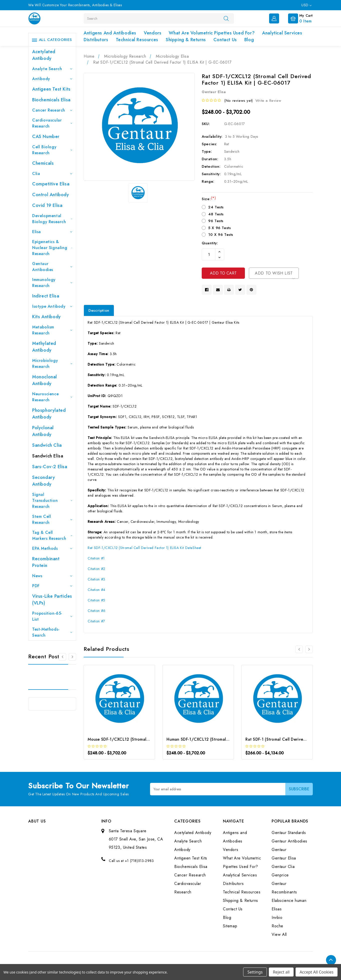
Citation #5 (96, 600)
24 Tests (216, 207)
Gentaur (279, 850)
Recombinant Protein (46, 562)
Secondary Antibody (44, 481)
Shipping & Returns (186, 40)
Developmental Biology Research (52, 219)
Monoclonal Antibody (45, 380)
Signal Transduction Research (52, 500)
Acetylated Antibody (44, 55)
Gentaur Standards (289, 833)
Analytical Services (282, 33)
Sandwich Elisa (48, 456)
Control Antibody (51, 195)
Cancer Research (52, 110)
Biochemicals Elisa (51, 100)
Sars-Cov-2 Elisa (50, 467)
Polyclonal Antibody (43, 431)
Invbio (277, 918)
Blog (249, 40)
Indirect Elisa (46, 296)
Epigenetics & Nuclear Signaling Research (52, 248)
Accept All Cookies (317, 972)
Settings (255, 972)
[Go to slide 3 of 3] (62, 657)
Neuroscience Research (52, 397)
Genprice (280, 875)
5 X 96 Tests (219, 228)
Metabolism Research (52, 330)
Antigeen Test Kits (51, 89)
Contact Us (225, 40)
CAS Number (46, 137)
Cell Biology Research (52, 150)
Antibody (52, 79)
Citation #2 (96, 569)
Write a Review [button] (268, 101)
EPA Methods (52, 548)
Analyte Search (52, 69)
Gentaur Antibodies (52, 267)
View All (279, 935)
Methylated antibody (44, 347)
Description (99, 310)
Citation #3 (96, 579)
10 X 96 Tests (221, 235)
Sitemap (230, 926)
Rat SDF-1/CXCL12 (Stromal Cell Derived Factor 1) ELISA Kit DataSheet (144, 548)
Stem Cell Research (52, 519)
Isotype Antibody (52, 306)
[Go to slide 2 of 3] (72, 657)
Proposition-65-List (52, 616)
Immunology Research (52, 283)
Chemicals (43, 163)
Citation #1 (96, 558)
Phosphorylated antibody (49, 414)
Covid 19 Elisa (47, 205)
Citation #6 (97, 611)
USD (306, 5)
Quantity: (210, 243)
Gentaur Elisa (284, 858)
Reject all (281, 972)
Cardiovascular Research (52, 123)
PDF (52, 586)
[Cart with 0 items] (296, 18)
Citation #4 (96, 590)
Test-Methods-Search (52, 632)
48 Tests (216, 214)
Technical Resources (137, 40)
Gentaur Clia (283, 867)
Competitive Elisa (51, 184)
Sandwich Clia (47, 445)
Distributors (96, 40)
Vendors (153, 33)
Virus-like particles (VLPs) (52, 600)
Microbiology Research (52, 363)
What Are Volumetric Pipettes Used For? (212, 33)
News (52, 576)
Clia (52, 174)
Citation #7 (96, 621)
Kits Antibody (47, 317)
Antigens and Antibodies (110, 33)
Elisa (52, 232)
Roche (277, 926)
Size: (209, 199)
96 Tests (216, 221)
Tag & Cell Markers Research (52, 535)
